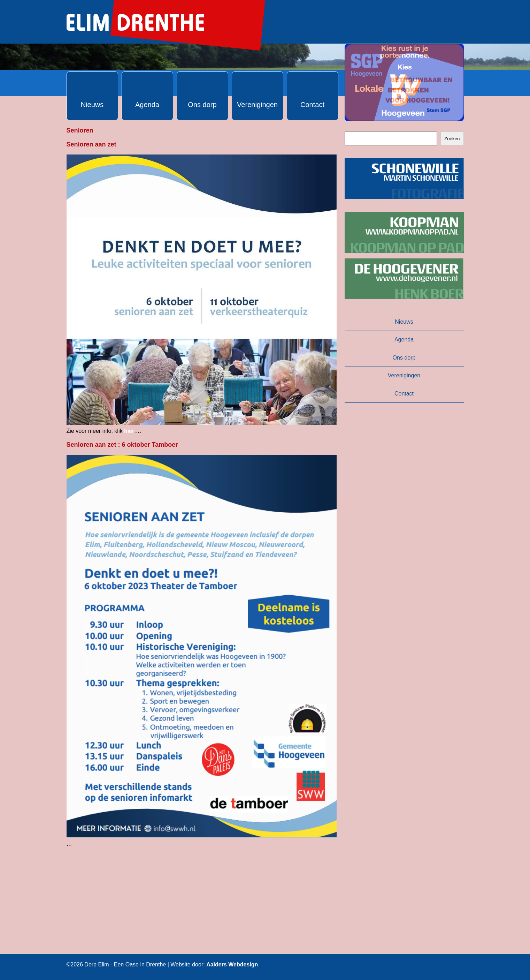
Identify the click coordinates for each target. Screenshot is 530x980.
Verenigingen (404, 375)
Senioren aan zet (91, 144)
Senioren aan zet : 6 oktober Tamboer (122, 445)
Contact (404, 394)
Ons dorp (404, 358)
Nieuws (404, 322)
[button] (404, 82)
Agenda (404, 340)
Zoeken (452, 139)
